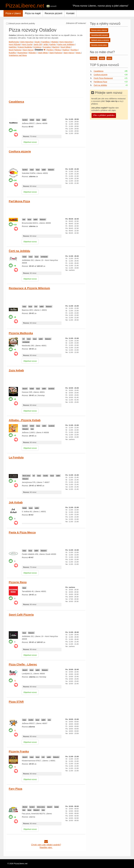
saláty (44, 120)
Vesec (78, 53)
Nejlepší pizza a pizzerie (100, 40)
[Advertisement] (46, 76)
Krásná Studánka (25, 47)
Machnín (56, 47)
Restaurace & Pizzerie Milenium (29, 288)
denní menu (26, 475)
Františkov (46, 42)
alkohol (25, 807)
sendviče (51, 388)
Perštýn (50, 50)
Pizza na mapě (33, 13)
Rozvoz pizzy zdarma (99, 30)
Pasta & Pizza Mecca (22, 532)
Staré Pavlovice (56, 53)
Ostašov (40, 50)
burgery (25, 120)
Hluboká (55, 42)
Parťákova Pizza (19, 201)
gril (23, 339)
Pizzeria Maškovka (21, 333)
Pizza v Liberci (13, 13)
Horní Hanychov (66, 42)
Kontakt (70, 13)
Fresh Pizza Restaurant (103, 78)
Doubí (37, 42)
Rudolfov (12, 53)
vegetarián (44, 257)
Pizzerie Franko (19, 751)
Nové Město (66, 47)
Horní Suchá (27, 44)
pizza (38, 120)
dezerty (25, 388)
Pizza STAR (16, 702)
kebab (32, 120)
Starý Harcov (69, 53)
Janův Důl (38, 44)
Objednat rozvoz (30, 142)
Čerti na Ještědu (19, 251)
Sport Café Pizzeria (21, 615)
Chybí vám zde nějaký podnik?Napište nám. (46, 845)
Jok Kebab (16, 502)
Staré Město (43, 53)
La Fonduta (16, 457)
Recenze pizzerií (54, 13)
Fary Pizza (16, 789)
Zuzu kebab (16, 370)
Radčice (66, 50)
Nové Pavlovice (15, 50)
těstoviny (51, 170)
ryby (36, 306)
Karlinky (53, 44)
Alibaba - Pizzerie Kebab (25, 420)
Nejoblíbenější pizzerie (100, 35)
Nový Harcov (28, 50)
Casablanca (16, 102)
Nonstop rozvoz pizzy (99, 45)
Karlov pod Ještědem (66, 44)
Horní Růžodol (15, 44)
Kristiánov (37, 47)
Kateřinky (13, 47)
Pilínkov (58, 50)
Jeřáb (46, 44)
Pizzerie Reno (18, 582)
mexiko (45, 475)
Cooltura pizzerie (20, 151)
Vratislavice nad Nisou (18, 55)
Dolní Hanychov (27, 42)
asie (24, 219)
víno (32, 429)
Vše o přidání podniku (104, 115)
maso (32, 170)
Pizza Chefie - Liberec (23, 664)
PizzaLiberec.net (25, 6)
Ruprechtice (22, 53)
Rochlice (74, 50)
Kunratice (47, 47)
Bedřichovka (14, 42)
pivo (24, 810)
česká (24, 257)
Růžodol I (33, 53)
